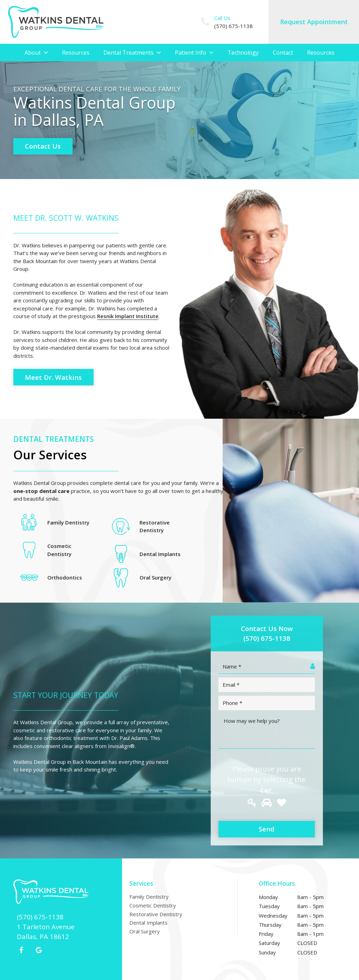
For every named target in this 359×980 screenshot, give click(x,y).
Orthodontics (65, 577)
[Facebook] (21, 950)
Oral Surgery (155, 577)
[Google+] (39, 950)
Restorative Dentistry (155, 526)
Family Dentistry (68, 522)
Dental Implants (160, 554)
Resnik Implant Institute (128, 316)
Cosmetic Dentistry (59, 550)
